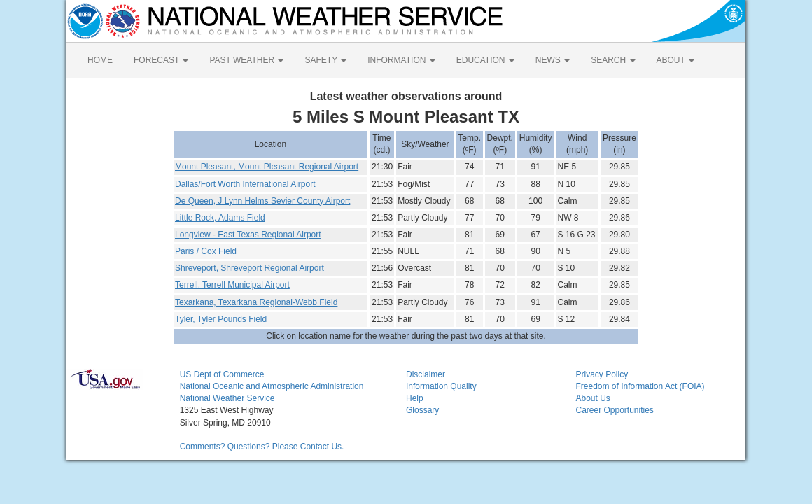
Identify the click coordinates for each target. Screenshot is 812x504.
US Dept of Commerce (222, 374)
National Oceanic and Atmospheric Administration (272, 386)
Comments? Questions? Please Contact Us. (262, 447)
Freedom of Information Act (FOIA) (640, 386)
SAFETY (325, 60)
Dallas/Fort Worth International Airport (245, 184)
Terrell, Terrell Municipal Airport (232, 285)
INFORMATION (401, 60)
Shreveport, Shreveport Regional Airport (250, 268)
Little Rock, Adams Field (220, 218)
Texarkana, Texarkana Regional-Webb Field (256, 302)
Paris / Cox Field (206, 251)
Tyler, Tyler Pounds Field (221, 319)
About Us (593, 398)
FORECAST (161, 60)
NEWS (553, 60)
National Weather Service (227, 398)
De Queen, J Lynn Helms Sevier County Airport (262, 201)
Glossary (422, 410)
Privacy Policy (602, 374)
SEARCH (613, 60)
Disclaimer (426, 374)
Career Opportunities (614, 410)
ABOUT (675, 60)
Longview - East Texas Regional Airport (248, 234)
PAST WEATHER (246, 60)
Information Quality (441, 386)
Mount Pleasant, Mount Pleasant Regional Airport (267, 167)
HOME (100, 60)
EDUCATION (485, 60)
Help (415, 398)
